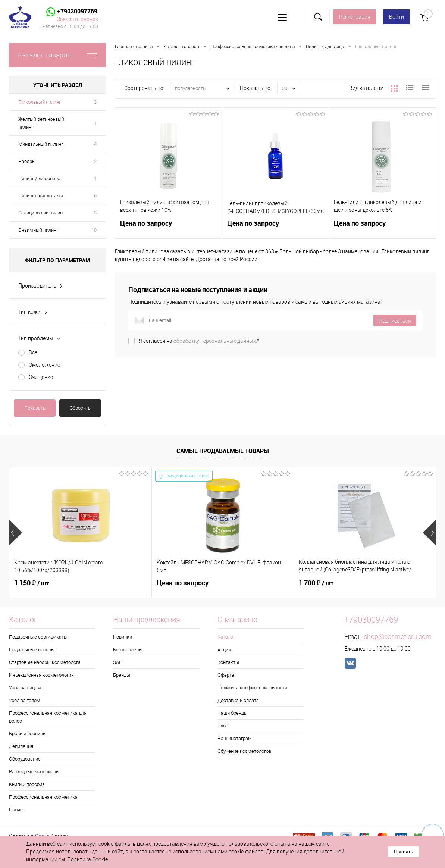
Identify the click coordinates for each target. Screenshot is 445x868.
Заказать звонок (78, 19)
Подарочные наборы (32, 650)
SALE (119, 662)
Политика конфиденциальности (252, 688)
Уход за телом (25, 700)
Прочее (17, 810)
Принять (403, 852)
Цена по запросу (169, 228)
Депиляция (21, 746)
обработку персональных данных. (215, 341)
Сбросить (80, 408)
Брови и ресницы (28, 734)
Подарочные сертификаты (38, 637)
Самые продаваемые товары (223, 451)
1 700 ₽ (316, 583)
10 (94, 230)
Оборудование (25, 759)
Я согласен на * (199, 341)
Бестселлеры (128, 650)
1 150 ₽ (32, 583)
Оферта (226, 675)
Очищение (41, 377)
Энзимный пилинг (38, 230)
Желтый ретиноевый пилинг (41, 123)
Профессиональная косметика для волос (48, 717)
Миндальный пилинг (41, 144)
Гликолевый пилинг (40, 102)
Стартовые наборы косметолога (45, 662)
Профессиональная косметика (43, 797)
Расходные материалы (34, 772)
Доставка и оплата (238, 700)
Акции (224, 650)
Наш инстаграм (235, 738)
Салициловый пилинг (41, 213)
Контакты (228, 662)
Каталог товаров (57, 55)
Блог (222, 726)
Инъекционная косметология (41, 675)
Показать (35, 408)
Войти (397, 17)
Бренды (122, 675)
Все (33, 352)
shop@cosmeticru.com (398, 637)
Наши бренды (233, 713)
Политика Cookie (87, 859)
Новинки (123, 637)
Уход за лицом (25, 688)
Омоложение (44, 365)
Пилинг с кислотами (41, 196)
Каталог (226, 637)
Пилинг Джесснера (39, 178)
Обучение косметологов (244, 751)
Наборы (27, 161)
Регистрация (355, 17)
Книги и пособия (27, 784)
